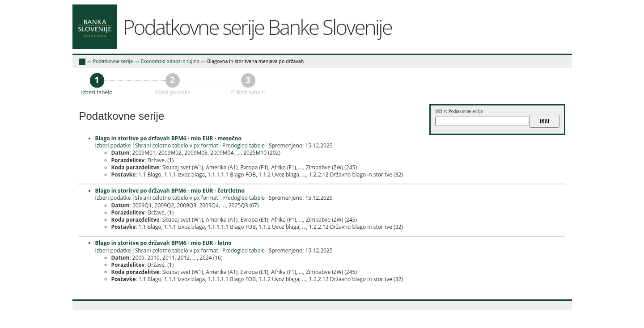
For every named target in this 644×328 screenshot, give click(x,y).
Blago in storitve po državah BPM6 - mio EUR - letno (163, 243)
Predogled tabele (244, 145)
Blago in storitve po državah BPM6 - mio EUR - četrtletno (170, 191)
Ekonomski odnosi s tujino (170, 61)
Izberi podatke (113, 145)
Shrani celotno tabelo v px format (177, 145)
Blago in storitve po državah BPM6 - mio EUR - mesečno (168, 138)
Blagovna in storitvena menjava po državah (255, 61)
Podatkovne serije (113, 61)
